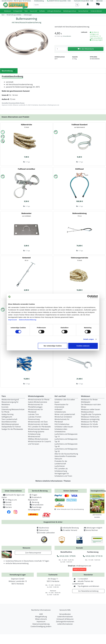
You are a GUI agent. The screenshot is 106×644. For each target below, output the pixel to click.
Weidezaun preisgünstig (90, 419)
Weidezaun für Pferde (89, 422)
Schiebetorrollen (61, 429)
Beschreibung (9, 71)
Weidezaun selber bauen (91, 409)
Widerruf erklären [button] (80, 569)
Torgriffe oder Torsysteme (91, 414)
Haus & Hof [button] (33, 11)
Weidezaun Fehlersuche (90, 417)
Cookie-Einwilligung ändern (41, 626)
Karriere (7, 507)
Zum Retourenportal (33, 553)
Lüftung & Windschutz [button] (54, 11)
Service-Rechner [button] (83, 11)
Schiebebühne (60, 432)
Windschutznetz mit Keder (38, 424)
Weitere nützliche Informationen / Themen (53, 481)
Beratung (34, 502)
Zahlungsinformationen (65, 622)
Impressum (13, 320)
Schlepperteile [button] (18, 11)
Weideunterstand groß (10, 400)
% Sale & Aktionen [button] (96, 11)
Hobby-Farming (7, 414)
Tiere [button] (26, 11)
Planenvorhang (34, 419)
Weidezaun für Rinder (89, 400)
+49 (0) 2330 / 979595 (66, 556)
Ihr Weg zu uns (9, 500)
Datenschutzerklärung (28, 320)
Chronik (6, 505)
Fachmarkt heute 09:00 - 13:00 (84, 1)
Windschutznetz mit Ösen (38, 422)
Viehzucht (58, 459)
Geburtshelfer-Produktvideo (65, 456)
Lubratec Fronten (35, 417)
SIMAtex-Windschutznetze (38, 439)
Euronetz (5, 407)
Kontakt (6, 502)
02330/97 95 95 (53, 1)
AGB (41, 614)
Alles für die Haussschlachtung (66, 454)
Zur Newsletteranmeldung (88, 591)
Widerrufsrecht (41, 619)
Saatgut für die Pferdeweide (12, 429)
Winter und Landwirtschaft (65, 414)
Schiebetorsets (60, 412)
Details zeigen (89, 339)
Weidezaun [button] (8, 11)
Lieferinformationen (65, 617)
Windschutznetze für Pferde (39, 400)
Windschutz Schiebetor (63, 417)
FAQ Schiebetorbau (62, 424)
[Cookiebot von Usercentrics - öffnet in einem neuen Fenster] (89, 297)
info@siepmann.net (83, 566)
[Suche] (55, 5)
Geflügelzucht (7, 417)
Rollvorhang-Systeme (36, 432)
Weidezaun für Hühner (90, 427)
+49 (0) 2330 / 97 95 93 (93, 556)
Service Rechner (92, 530)
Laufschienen (60, 466)
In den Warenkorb (86, 49)
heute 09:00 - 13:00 (65, 1)
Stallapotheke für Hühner (11, 427)
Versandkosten (67, 36)
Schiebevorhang (34, 434)
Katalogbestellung (98, 491)
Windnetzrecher (34, 437)
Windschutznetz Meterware (39, 429)
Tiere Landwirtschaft (9, 419)
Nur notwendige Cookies (53, 346)
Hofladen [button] (42, 11)
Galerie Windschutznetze (38, 402)
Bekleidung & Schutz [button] (70, 11)
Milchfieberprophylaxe (10, 424)
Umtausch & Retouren (65, 619)
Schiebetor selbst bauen (64, 427)
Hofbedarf (58, 409)
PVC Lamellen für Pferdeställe (39, 427)
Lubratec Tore (33, 414)
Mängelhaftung (41, 617)
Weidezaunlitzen (87, 412)
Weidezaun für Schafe (89, 424)
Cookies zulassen (83, 346)
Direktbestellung (39, 1)
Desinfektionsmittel (9, 422)
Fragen (33, 495)
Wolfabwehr (86, 402)
